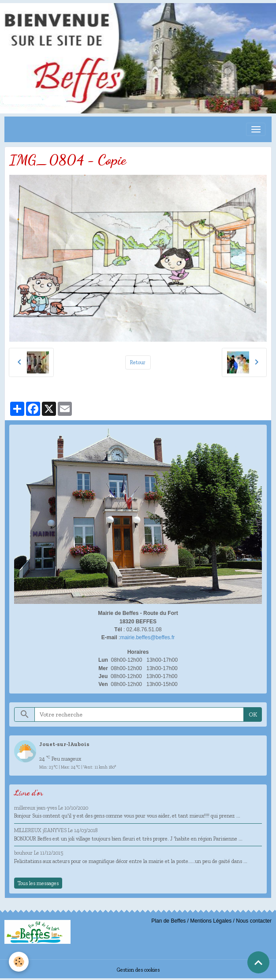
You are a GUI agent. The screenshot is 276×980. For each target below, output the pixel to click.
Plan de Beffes (168, 921)
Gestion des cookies (138, 970)
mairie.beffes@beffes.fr (147, 637)
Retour (138, 362)
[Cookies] (19, 962)
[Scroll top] (258, 962)
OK (253, 714)
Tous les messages (38, 883)
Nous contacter (254, 921)
